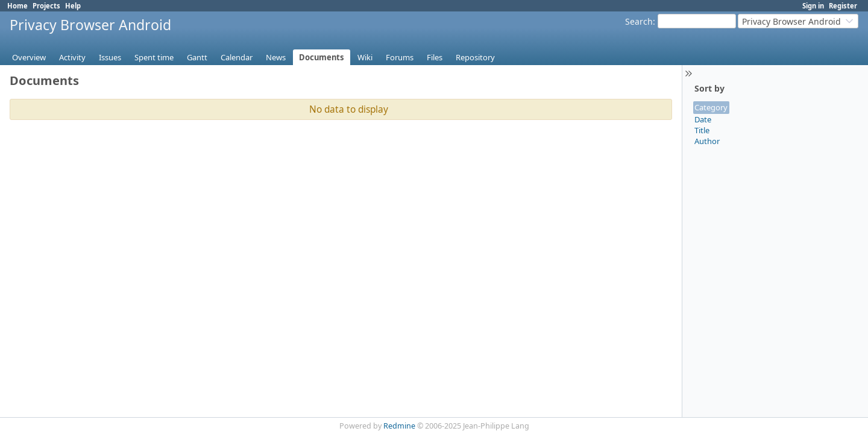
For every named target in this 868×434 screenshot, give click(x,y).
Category (711, 107)
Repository (475, 57)
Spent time (154, 57)
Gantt (197, 57)
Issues (110, 57)
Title (702, 130)
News (276, 57)
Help (73, 6)
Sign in (813, 6)
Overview (29, 57)
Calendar (237, 57)
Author (707, 141)
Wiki (365, 57)
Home (17, 6)
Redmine (399, 426)
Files (435, 57)
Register (843, 6)
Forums (400, 57)
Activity (72, 57)
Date (703, 119)
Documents (322, 57)
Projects (46, 6)
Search (639, 21)
